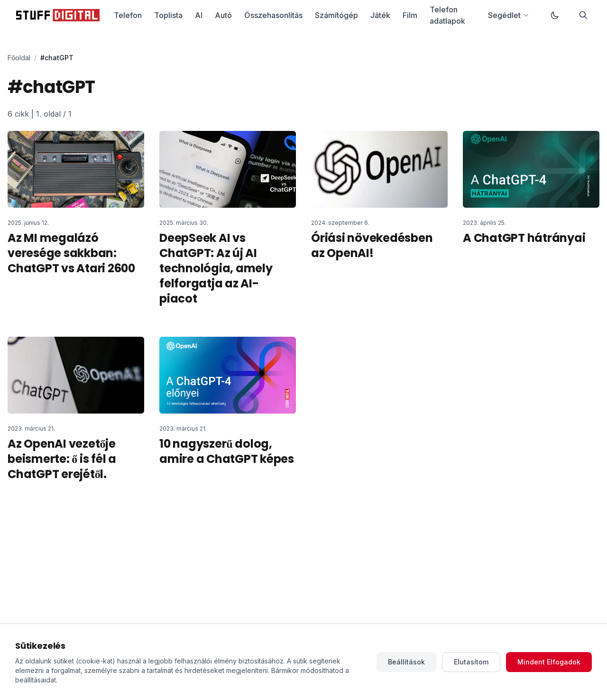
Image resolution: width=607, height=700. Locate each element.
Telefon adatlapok (447, 15)
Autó (223, 15)
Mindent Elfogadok (549, 662)
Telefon (128, 15)
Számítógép (336, 15)
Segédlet (509, 15)
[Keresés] (583, 15)
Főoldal (19, 58)
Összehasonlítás (273, 15)
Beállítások (406, 662)
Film (410, 15)
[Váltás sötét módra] (555, 15)
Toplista (168, 15)
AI (199, 15)
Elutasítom (471, 662)
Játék (380, 15)
